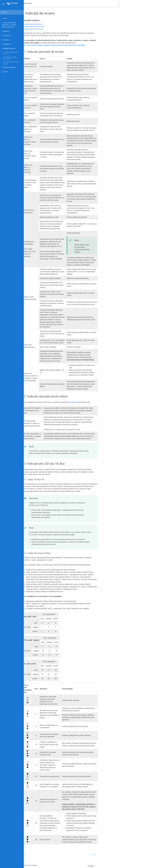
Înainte (118, 855)
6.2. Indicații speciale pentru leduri (10, 58)
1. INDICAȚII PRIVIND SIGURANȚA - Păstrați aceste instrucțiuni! (9, 25)
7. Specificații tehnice (9, 67)
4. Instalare (12, 40)
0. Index (4, 18)
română (115, 866)
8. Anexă (12, 72)
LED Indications (97, 402)
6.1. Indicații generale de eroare (11, 53)
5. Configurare (12, 44)
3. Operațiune (12, 36)
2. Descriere (12, 31)
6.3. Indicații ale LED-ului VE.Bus (13, 63)
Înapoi (49, 855)
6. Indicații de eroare (12, 48)
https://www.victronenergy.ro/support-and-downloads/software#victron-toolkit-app (77, 45)
